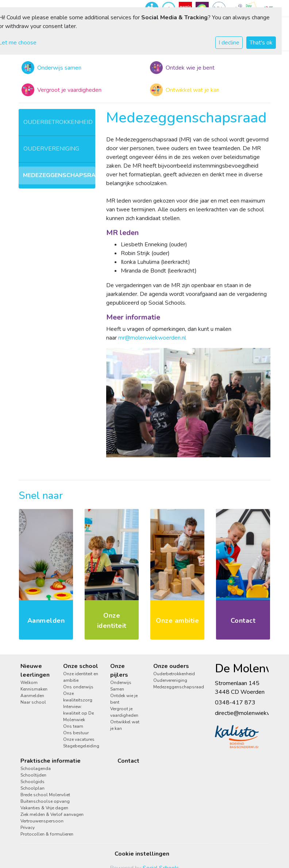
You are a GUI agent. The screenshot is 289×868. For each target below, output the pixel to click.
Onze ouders (171, 666)
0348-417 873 (235, 703)
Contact (128, 761)
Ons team (73, 726)
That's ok (261, 43)
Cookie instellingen (142, 854)
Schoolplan (32, 788)
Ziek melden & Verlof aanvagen (52, 814)
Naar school (33, 702)
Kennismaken (34, 689)
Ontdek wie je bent (124, 699)
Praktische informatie (51, 761)
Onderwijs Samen (121, 686)
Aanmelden (32, 696)
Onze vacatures (79, 739)
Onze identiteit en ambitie (81, 677)
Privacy (28, 828)
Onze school (81, 666)
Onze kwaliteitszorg (78, 697)
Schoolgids (32, 782)
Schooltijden (33, 775)
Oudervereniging (51, 149)
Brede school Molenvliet (45, 795)
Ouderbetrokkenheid (58, 122)
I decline (229, 43)
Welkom (29, 683)
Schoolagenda (36, 769)
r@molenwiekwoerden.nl (155, 338)
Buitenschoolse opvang (45, 801)
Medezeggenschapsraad (59, 175)
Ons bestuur (76, 733)
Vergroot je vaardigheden (124, 712)
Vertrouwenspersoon (42, 821)
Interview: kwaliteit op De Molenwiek (78, 713)
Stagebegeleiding (81, 746)
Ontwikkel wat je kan (125, 725)
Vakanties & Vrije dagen (44, 808)
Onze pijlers (119, 670)
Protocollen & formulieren (47, 834)
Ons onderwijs (78, 687)
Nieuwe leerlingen (35, 670)
